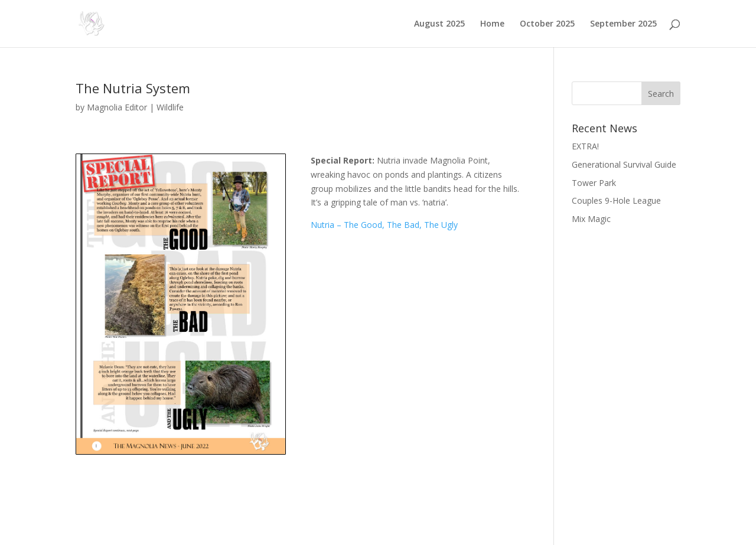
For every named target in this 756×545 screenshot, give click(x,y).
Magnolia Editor (117, 107)
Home (492, 24)
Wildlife (170, 107)
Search (661, 94)
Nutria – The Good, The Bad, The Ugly (384, 225)
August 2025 (439, 24)
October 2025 (547, 24)
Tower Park (594, 183)
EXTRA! (585, 146)
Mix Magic (591, 219)
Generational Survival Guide (624, 164)
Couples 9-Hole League (616, 200)
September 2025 (623, 24)
